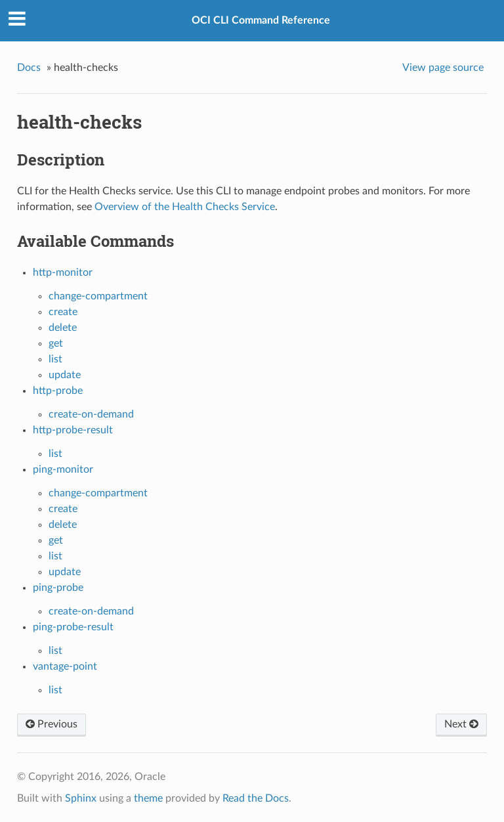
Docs (29, 68)
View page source (443, 68)
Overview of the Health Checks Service (185, 207)
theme (148, 798)
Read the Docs (256, 798)
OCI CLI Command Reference (261, 20)
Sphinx (81, 798)
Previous (52, 724)
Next (461, 724)
